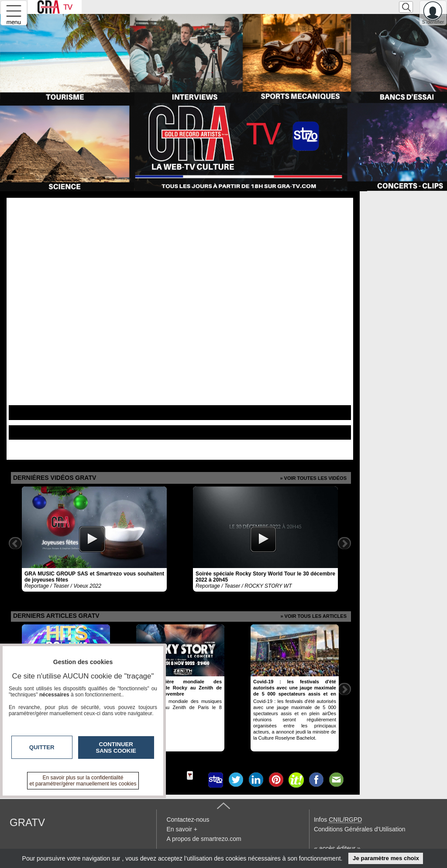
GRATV (27, 822)
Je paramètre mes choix (386, 858)
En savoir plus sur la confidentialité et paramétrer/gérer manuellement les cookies (83, 781)
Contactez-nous (188, 820)
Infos (338, 820)
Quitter (42, 747)
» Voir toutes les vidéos (313, 478)
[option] (94, 539)
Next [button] (344, 543)
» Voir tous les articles (313, 616)
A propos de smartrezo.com (204, 839)
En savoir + (182, 829)
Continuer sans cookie (116, 747)
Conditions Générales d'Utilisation (360, 829)
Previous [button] (15, 543)
